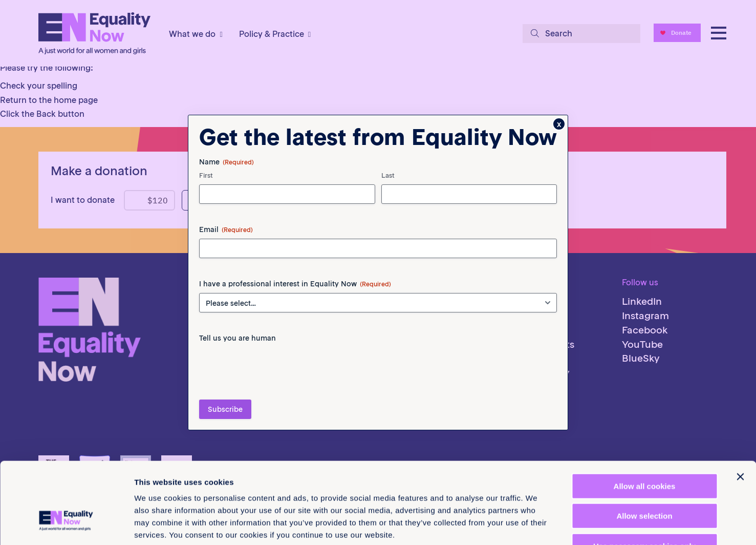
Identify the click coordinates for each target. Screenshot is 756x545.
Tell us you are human (237, 338)
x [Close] (559, 124)
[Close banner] (740, 410)
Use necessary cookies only (644, 480)
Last (388, 175)
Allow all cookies (645, 420)
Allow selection (644, 450)
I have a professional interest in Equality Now (295, 284)
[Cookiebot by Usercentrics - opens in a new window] (66, 525)
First (206, 175)
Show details (537, 525)
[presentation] (277, 367)
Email (226, 229)
